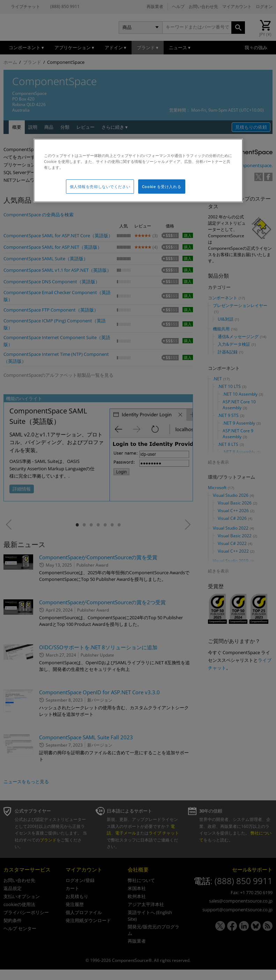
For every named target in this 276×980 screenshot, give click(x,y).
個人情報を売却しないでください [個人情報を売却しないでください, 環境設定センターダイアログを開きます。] (100, 186)
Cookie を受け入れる (162, 186)
